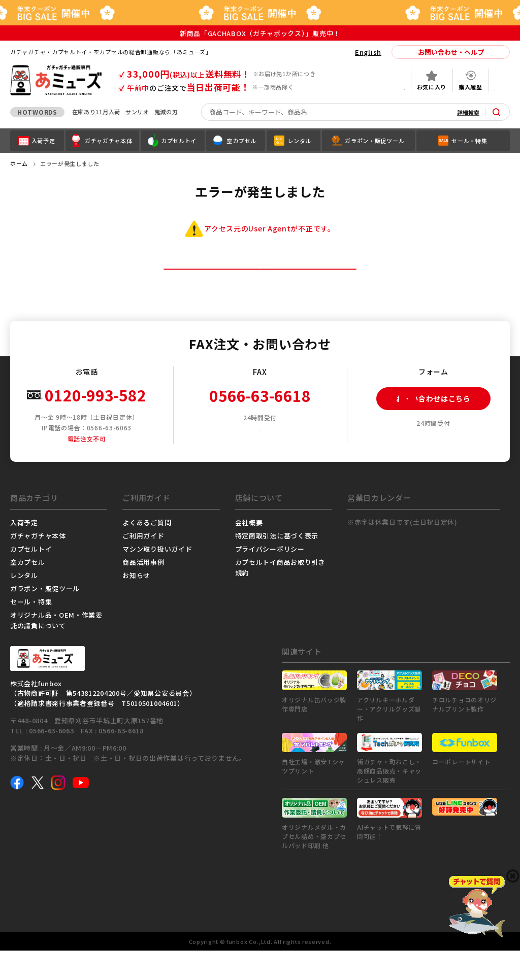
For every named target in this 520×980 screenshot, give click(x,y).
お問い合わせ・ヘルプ (451, 52)
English (368, 52)
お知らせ (136, 604)
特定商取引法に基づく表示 (277, 565)
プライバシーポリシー (270, 578)
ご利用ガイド (143, 565)
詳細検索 (468, 112)
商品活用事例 (143, 591)
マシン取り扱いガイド (157, 578)
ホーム (19, 163)
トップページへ (260, 283)
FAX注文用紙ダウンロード (264, 458)
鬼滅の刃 (166, 112)
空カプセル (28, 591)
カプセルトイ (31, 578)
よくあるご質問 (147, 551)
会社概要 (249, 551)
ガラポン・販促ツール (45, 617)
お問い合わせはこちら (424, 428)
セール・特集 (31, 631)
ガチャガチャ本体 (38, 565)
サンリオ (137, 112)
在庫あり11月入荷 (96, 112)
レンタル (24, 604)
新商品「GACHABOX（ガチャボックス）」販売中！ (260, 33)
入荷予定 (24, 551)
